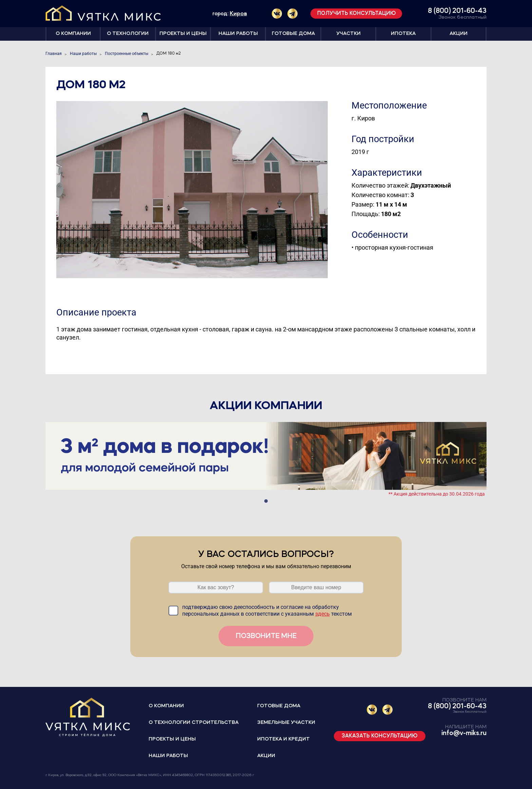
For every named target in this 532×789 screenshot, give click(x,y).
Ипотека (403, 34)
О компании (73, 34)
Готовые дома (293, 34)
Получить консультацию (356, 14)
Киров (238, 14)
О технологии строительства (194, 723)
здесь (322, 614)
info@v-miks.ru (464, 733)
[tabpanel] (266, 459)
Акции (459, 34)
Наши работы (238, 34)
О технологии (128, 34)
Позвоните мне (266, 636)
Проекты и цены (183, 34)
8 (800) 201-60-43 (457, 11)
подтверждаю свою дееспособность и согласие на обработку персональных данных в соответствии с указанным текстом (267, 610)
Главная (54, 54)
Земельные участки (286, 723)
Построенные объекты (127, 54)
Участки (348, 34)
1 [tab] (266, 501)
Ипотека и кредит (283, 739)
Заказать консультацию (379, 736)
